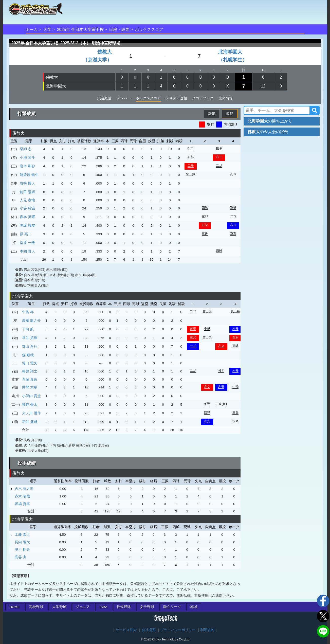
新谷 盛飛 (30, 422)
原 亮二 (26, 234)
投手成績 (27, 463)
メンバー (124, 98)
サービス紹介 (126, 630)
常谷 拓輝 (30, 338)
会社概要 (149, 630)
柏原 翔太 (30, 371)
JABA (103, 607)
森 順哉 (28, 355)
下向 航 (28, 329)
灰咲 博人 (27, 183)
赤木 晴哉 (22, 496)
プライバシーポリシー (178, 630)
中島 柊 (28, 312)
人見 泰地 (27, 200)
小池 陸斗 (27, 157)
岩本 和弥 (27, 166)
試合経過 (104, 98)
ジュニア (83, 607)
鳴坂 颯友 (27, 225)
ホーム (32, 30)
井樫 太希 (30, 387)
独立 (172, 607)
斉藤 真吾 (30, 379)
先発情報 (226, 98)
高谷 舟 (21, 557)
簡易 (230, 114)
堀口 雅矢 (30, 363)
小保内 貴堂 (31, 396)
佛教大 (52, 77)
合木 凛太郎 (24, 489)
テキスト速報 (176, 98)
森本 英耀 (27, 217)
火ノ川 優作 (31, 413)
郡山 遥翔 (30, 346)
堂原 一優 (27, 243)
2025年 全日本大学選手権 (80, 30)
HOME (15, 607)
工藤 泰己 (22, 534)
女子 (147, 607)
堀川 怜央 (22, 549)
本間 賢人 (27, 251)
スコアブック (203, 98)
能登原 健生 (29, 175)
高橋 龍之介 (31, 320)
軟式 (124, 607)
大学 (47, 30)
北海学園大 (56, 86)
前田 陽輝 (27, 192)
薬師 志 (26, 149)
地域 (194, 607)
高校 (36, 607)
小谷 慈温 (27, 208)
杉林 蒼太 (30, 404)
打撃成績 (27, 114)
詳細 (212, 114)
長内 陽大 (22, 542)
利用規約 (207, 630)
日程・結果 (119, 30)
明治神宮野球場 (106, 43)
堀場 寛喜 (22, 504)
